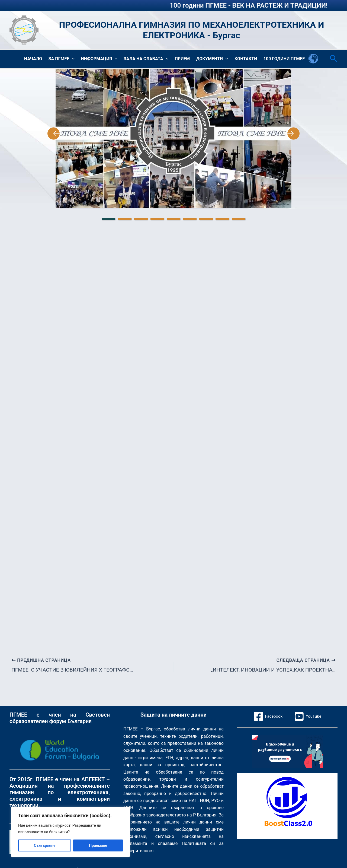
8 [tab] (222, 220)
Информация (104, 59)
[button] (78, 59)
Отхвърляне (45, 845)
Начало (40, 59)
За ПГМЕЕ (67, 59)
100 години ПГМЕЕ (285, 59)
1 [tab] (108, 220)
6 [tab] (190, 220)
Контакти (247, 59)
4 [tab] (157, 220)
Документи (214, 59)
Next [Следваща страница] (300, 134)
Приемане (98, 845)
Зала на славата (150, 59)
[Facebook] (267, 716)
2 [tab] (125, 220)
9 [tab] (239, 220)
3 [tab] (141, 220)
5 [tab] (173, 220)
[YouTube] (309, 716)
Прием (185, 59)
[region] (70, 832)
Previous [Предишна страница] (47, 134)
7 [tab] (206, 220)
